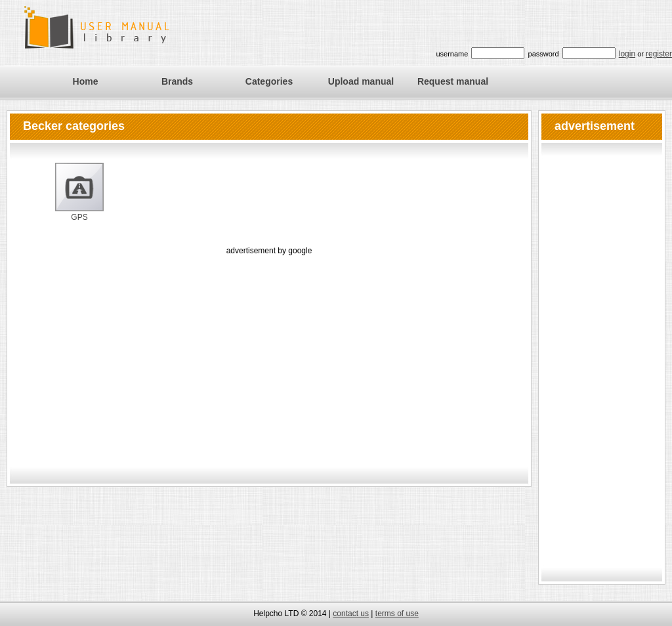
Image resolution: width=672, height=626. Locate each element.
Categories (269, 81)
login (627, 54)
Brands (177, 81)
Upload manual (361, 81)
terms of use (397, 614)
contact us (351, 614)
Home (86, 81)
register (659, 54)
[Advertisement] (269, 350)
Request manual (453, 81)
